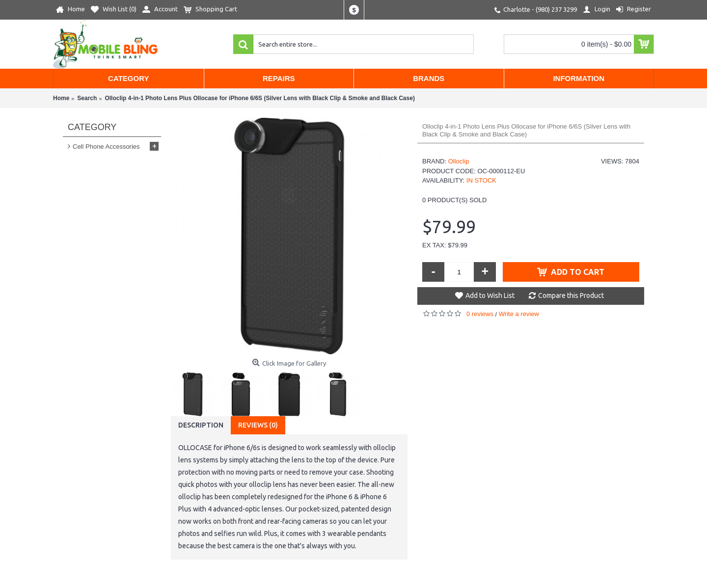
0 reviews (480, 314)
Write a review (519, 314)
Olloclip (459, 161)
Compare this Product (571, 295)
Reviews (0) (258, 425)
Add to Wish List (490, 295)
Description (201, 425)
